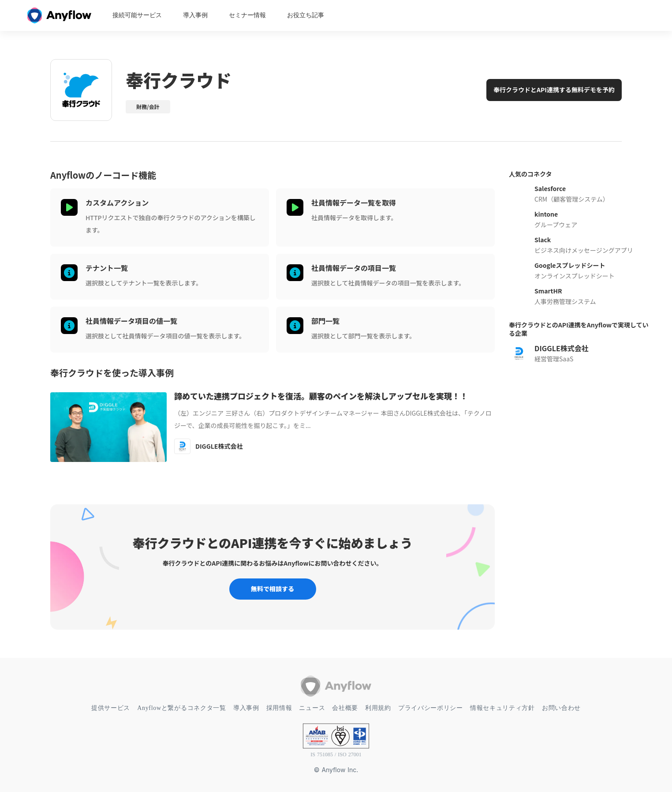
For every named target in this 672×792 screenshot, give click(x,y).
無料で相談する (273, 589)
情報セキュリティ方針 (502, 708)
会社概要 (345, 708)
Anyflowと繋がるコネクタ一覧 (182, 708)
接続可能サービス (137, 15)
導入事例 (195, 15)
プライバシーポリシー (431, 708)
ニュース (312, 708)
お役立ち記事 (306, 15)
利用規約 (378, 708)
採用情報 (279, 708)
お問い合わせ (561, 708)
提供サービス (111, 708)
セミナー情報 (247, 15)
